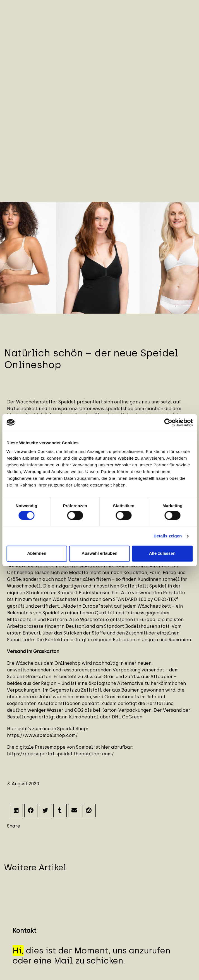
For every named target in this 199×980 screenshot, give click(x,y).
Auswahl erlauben (99, 554)
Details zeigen (168, 536)
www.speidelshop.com (118, 409)
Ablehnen (37, 554)
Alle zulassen (162, 554)
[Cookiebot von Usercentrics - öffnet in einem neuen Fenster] (168, 422)
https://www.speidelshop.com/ (42, 735)
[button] (16, 811)
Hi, (18, 950)
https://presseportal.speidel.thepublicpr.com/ (60, 754)
